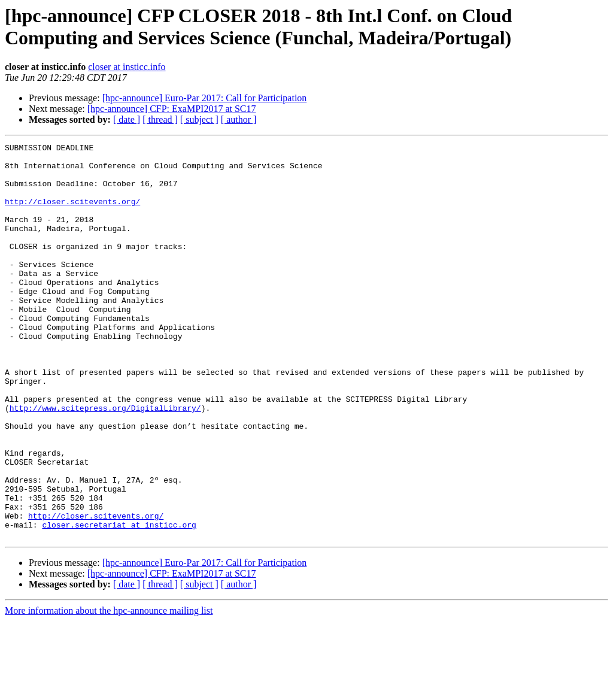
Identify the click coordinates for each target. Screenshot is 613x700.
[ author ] (239, 119)
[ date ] (127, 119)
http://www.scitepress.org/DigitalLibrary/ (105, 462)
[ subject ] (199, 119)
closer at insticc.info (127, 67)
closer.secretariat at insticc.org (119, 602)
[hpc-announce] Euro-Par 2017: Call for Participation (205, 98)
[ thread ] (160, 119)
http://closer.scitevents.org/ (72, 214)
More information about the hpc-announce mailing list (109, 690)
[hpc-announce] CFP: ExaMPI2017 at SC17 (172, 109)
